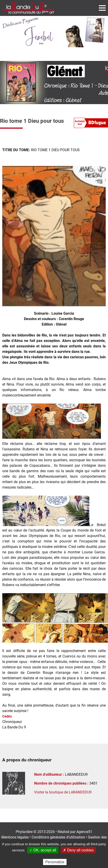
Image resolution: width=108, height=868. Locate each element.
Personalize (55, 862)
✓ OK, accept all (43, 850)
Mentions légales (15, 837)
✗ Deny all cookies (78, 850)
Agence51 (84, 832)
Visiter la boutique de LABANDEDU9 (63, 792)
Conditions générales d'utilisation (58, 837)
